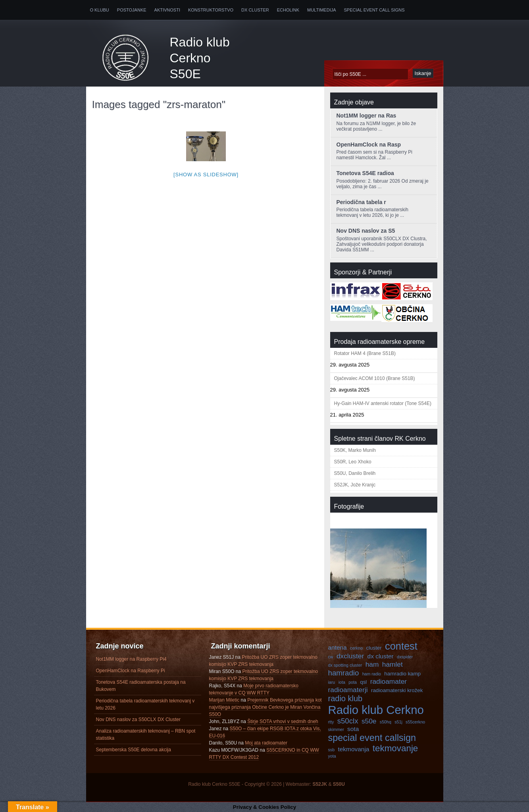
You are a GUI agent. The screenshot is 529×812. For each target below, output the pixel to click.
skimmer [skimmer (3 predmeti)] (336, 729)
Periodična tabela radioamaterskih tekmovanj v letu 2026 (145, 704)
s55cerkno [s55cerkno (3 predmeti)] (415, 722)
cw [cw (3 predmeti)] (331, 657)
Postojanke (132, 10)
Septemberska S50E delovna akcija (134, 750)
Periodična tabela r (361, 202)
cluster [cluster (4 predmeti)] (374, 648)
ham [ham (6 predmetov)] (372, 664)
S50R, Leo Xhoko (353, 462)
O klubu (100, 10)
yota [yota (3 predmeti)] (332, 756)
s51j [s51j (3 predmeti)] (398, 722)
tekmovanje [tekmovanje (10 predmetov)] (395, 748)
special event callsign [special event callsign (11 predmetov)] (372, 738)
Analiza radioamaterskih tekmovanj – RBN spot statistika (146, 735)
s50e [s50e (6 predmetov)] (369, 721)
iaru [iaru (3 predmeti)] (332, 682)
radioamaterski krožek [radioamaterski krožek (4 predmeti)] (397, 690)
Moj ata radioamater (266, 743)
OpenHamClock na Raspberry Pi (131, 671)
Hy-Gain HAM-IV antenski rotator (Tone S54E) (383, 403)
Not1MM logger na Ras (366, 116)
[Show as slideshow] (206, 175)
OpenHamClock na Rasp (369, 145)
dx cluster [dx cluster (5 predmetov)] (381, 656)
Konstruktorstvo (211, 10)
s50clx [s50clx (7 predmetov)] (348, 721)
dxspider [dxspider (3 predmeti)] (405, 657)
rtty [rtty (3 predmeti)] (331, 722)
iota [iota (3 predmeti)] (342, 682)
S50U (339, 784)
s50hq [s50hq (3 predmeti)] (386, 722)
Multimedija (322, 10)
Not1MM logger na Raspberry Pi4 (131, 659)
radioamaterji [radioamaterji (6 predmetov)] (348, 690)
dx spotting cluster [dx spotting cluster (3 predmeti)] (345, 665)
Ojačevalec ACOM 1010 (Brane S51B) (375, 378)
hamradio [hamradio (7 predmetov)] (344, 673)
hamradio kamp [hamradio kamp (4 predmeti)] (402, 674)
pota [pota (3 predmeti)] (353, 682)
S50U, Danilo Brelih (355, 473)
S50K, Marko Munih (355, 450)
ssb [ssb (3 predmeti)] (332, 750)
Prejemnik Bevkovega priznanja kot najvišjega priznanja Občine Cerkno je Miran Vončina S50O (265, 707)
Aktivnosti (167, 10)
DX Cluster (255, 10)
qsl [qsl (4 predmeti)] (363, 682)
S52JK (320, 784)
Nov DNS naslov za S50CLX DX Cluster (138, 719)
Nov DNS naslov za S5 (366, 231)
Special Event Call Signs (374, 10)
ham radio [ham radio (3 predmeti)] (372, 674)
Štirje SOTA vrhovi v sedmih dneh (283, 721)
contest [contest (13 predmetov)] (401, 646)
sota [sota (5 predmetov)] (353, 729)
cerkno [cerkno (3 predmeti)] (356, 648)
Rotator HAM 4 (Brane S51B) (365, 353)
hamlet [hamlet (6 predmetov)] (392, 664)
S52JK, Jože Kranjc (355, 485)
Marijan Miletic (224, 700)
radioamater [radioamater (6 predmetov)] (389, 681)
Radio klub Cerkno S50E (200, 58)
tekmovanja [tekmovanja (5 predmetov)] (353, 749)
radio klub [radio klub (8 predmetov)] (345, 698)
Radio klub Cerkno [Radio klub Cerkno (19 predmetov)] (376, 710)
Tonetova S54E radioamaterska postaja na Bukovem (141, 686)
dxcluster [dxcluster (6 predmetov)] (350, 656)
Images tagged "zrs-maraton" (159, 104)
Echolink (288, 10)
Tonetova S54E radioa (365, 173)
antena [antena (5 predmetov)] (338, 647)
